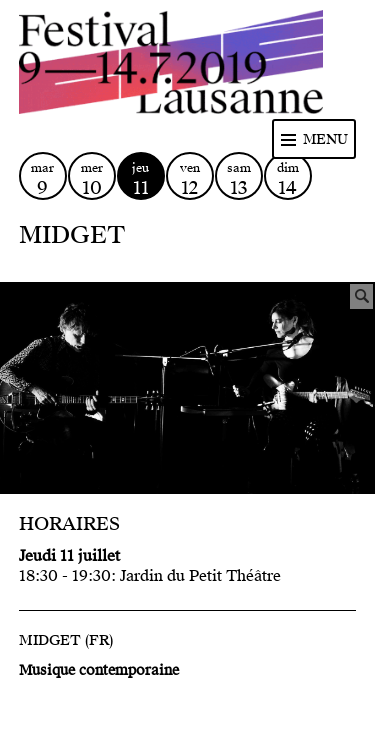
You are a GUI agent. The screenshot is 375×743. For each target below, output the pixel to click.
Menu (325, 139)
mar (43, 179)
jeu (141, 179)
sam (239, 179)
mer (92, 179)
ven (190, 179)
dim (288, 179)
